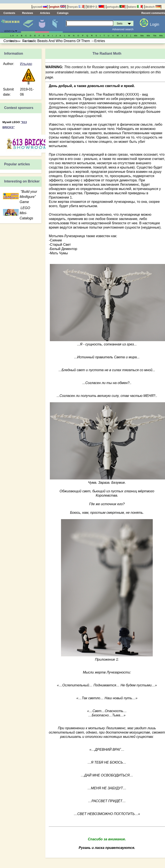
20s (31, 41)
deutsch (153, 7)
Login (155, 24)
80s (161, 35)
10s (24, 41)
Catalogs (63, 13)
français (76, 7)
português (116, 7)
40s (136, 35)
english (58, 7)
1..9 (12, 35)
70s (155, 35)
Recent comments (153, 13)
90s (12, 41)
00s (18, 41)
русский (40, 7)
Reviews (28, 13)
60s (148, 35)
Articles (45, 13)
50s (142, 35)
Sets (28, 24)
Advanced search (123, 29)
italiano (135, 7)
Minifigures (42, 24)
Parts (56, 24)
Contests (9, 13)
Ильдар (26, 64)
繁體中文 (95, 7)
